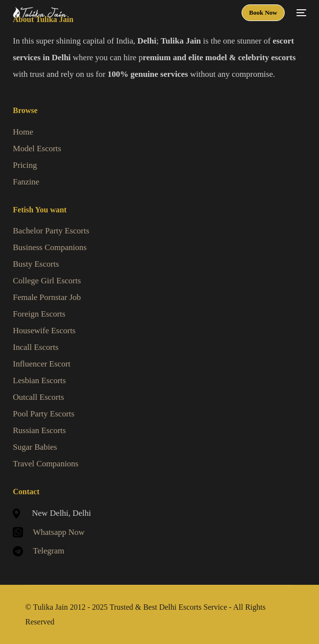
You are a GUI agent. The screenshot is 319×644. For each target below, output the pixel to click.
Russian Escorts (39, 430)
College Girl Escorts (47, 281)
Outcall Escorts (38, 397)
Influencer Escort (42, 364)
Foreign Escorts (39, 314)
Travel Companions (46, 464)
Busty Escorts (36, 264)
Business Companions (50, 247)
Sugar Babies (35, 447)
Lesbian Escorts (39, 380)
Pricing (25, 165)
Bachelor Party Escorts (51, 231)
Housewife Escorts (44, 331)
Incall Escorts (36, 347)
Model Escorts (37, 149)
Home (23, 132)
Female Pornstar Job (47, 297)
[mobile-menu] (300, 13)
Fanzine (26, 182)
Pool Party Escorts (44, 414)
